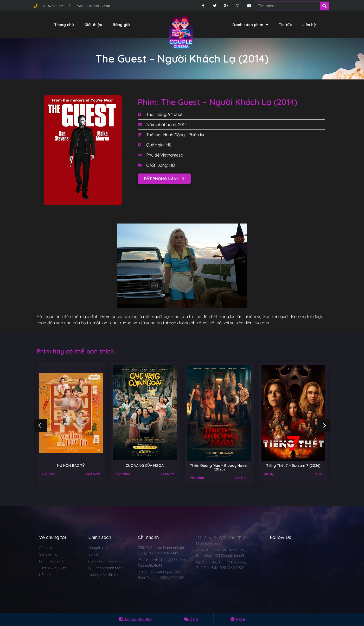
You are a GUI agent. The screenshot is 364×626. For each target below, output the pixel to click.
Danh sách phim (250, 25)
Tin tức (285, 25)
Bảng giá (121, 25)
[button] (164, 179)
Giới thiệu (93, 25)
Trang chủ (64, 25)
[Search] (324, 6)
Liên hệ (309, 25)
